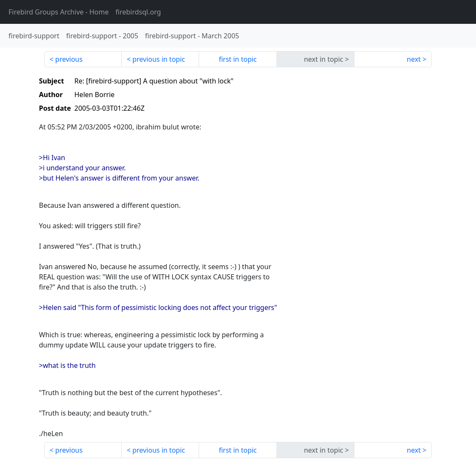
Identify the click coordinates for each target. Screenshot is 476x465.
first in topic (238, 59)
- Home (59, 12)
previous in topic (159, 59)
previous (69, 59)
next (414, 59)
